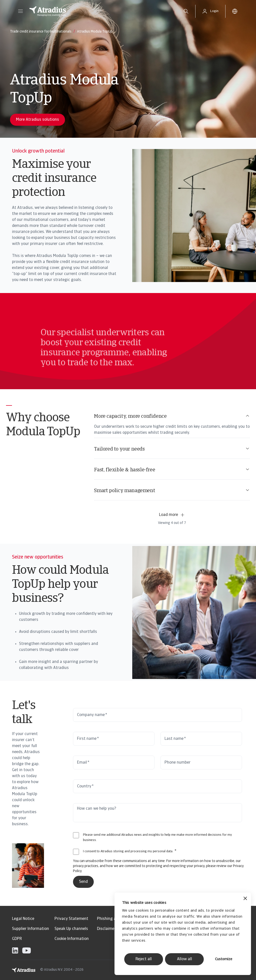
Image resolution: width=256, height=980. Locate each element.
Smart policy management (172, 491)
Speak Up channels (71, 929)
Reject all (144, 959)
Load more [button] (172, 515)
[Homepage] (101, 11)
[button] (20, 11)
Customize (224, 959)
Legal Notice (23, 919)
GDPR (17, 939)
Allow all (184, 959)
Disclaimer (106, 929)
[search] (186, 11)
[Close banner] (245, 899)
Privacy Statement (71, 919)
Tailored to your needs (172, 449)
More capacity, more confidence (172, 416)
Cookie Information (72, 939)
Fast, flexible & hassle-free (172, 470)
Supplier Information (30, 929)
